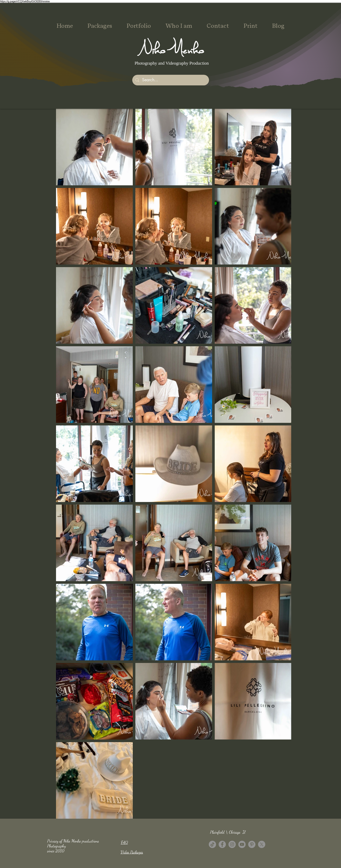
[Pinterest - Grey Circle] (252, 844)
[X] (262, 844)
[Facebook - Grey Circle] (222, 844)
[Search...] (170, 80)
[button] (100, 26)
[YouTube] (242, 844)
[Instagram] (232, 844)
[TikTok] (212, 844)
